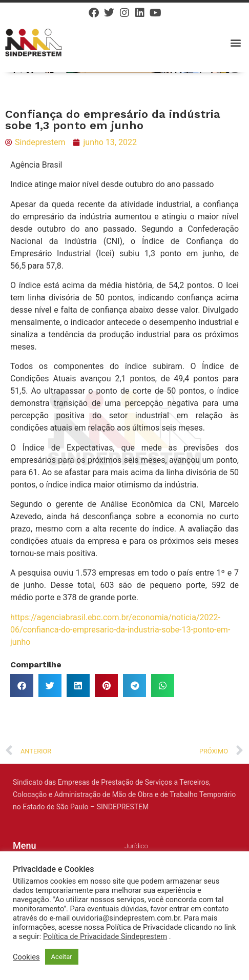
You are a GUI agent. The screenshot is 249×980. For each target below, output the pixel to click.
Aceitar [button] (62, 957)
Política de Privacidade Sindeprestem (105, 936)
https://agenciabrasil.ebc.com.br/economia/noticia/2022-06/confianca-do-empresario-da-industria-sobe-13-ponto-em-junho (120, 630)
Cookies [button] (26, 957)
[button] (235, 42)
